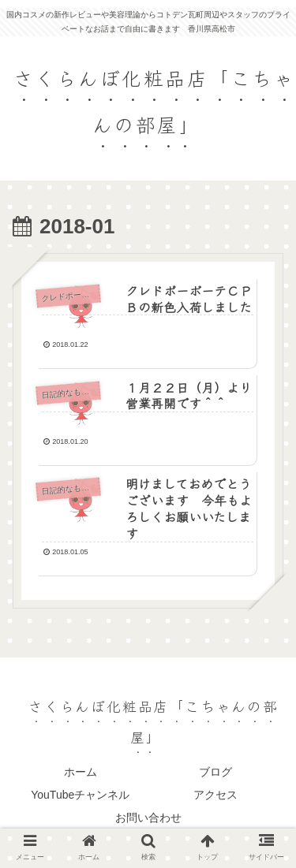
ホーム (81, 772)
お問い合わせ (148, 818)
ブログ (215, 772)
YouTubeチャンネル (80, 795)
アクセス (215, 795)
